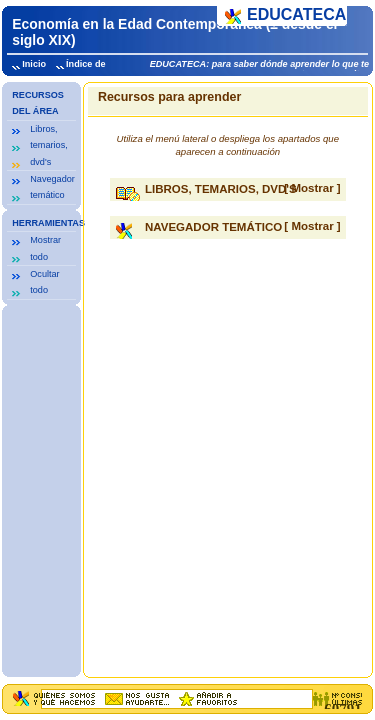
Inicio (34, 64)
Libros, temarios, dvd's (48, 145)
